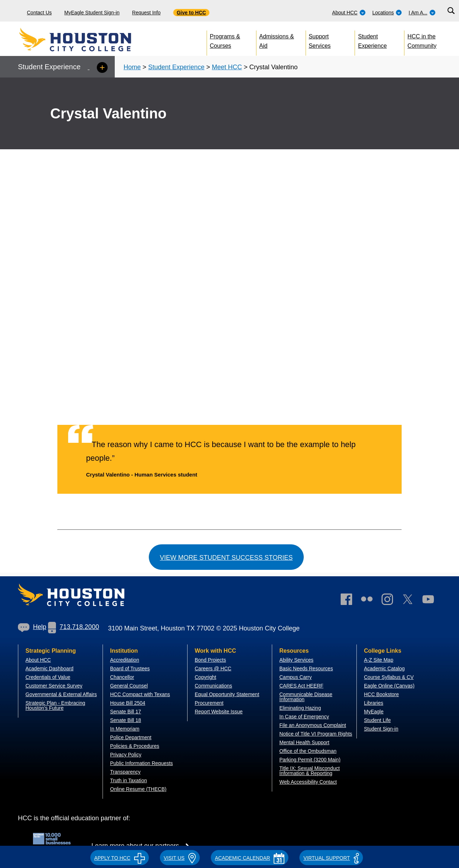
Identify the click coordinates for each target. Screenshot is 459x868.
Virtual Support (331, 858)
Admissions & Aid (277, 40)
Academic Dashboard (49, 668)
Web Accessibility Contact (308, 782)
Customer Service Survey (54, 686)
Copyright (205, 677)
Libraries (374, 703)
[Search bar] (451, 11)
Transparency (125, 772)
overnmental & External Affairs (63, 694)
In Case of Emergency (304, 717)
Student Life (377, 720)
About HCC (349, 13)
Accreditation (125, 660)
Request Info (146, 13)
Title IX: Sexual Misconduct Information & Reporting (309, 771)
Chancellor (122, 677)
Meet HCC (227, 67)
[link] (391, 601)
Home (132, 67)
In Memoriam (125, 729)
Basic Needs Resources (306, 668)
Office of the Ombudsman (308, 751)
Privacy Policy (126, 755)
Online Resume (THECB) (138, 789)
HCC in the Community (422, 40)
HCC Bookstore (381, 694)
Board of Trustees (130, 668)
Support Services (320, 40)
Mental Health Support (304, 742)
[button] (120, 857)
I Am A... (422, 13)
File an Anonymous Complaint (313, 725)
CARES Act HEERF (301, 686)
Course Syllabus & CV (389, 677)
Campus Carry (295, 677)
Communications (213, 686)
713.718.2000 (74, 627)
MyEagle (374, 712)
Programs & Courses (225, 40)
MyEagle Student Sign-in (92, 13)
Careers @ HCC (213, 668)
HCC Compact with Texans (140, 694)
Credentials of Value (48, 677)
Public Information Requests (141, 763)
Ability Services (296, 660)
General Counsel (129, 686)
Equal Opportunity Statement (227, 694)
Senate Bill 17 (126, 712)
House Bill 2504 (128, 703)
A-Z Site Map (379, 660)
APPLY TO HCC (120, 858)
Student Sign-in (381, 729)
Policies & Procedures (135, 746)
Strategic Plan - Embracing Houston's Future (55, 705)
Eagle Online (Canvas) (389, 686)
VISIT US (180, 858)
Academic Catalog (384, 668)
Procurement (209, 703)
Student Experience (373, 40)
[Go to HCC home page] (91, 39)
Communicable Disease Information (306, 697)
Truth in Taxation (129, 780)
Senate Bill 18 (126, 720)
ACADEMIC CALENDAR (250, 858)
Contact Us (39, 13)
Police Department (131, 737)
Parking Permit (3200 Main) (310, 760)
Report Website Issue (219, 712)
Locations (387, 13)
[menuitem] (349, 11)
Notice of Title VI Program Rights (316, 734)
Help (32, 627)
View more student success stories (226, 558)
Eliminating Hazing (300, 708)
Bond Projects (210, 660)
